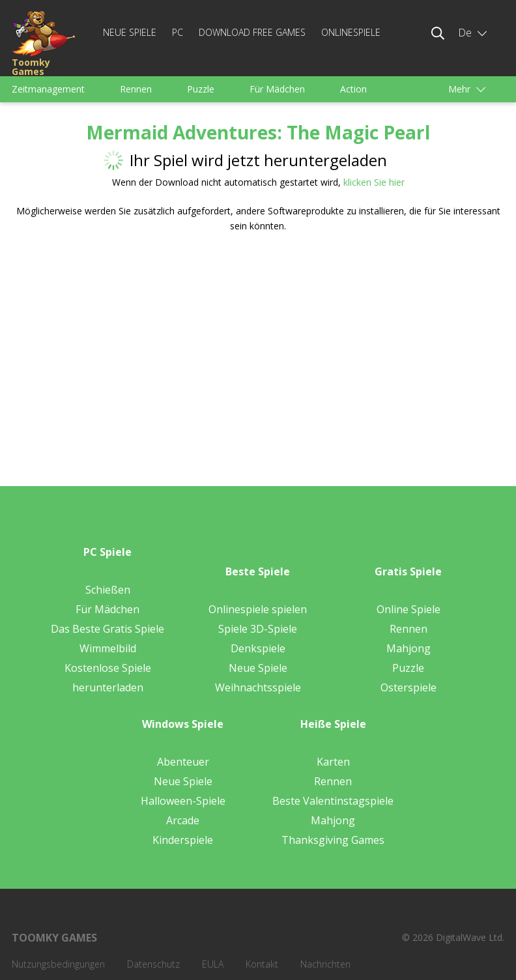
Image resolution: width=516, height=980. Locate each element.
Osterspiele (408, 687)
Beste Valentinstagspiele (333, 801)
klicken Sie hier (374, 182)
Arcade (183, 820)
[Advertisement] (134, 345)
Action (353, 89)
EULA (213, 964)
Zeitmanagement (48, 89)
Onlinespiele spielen (258, 609)
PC (178, 32)
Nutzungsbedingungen (58, 964)
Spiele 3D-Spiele (258, 629)
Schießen (108, 590)
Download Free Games (252, 32)
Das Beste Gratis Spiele (107, 629)
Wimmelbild (108, 648)
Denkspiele (258, 648)
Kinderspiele (183, 840)
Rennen (136, 89)
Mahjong (408, 648)
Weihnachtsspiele (258, 687)
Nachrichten (325, 964)
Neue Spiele (130, 32)
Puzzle (201, 89)
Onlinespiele (351, 32)
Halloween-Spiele (183, 801)
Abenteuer (183, 762)
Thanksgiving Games (333, 840)
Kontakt (262, 964)
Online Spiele (408, 609)
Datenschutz (153, 964)
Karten (333, 762)
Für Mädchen (277, 89)
